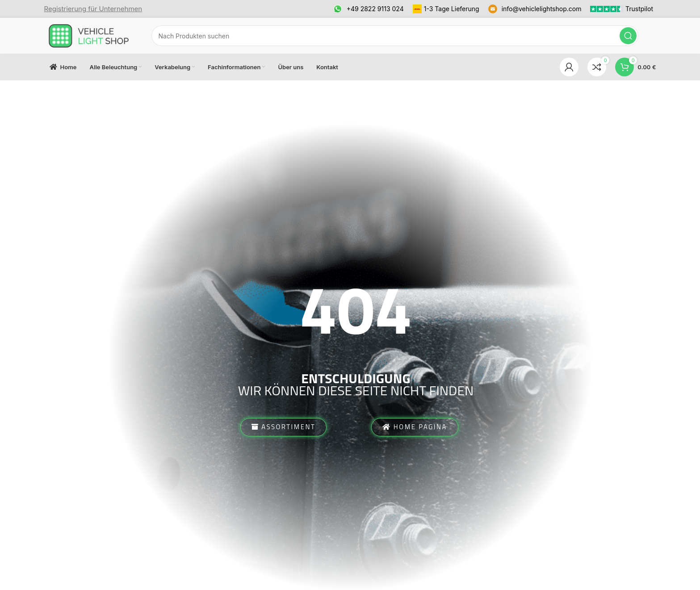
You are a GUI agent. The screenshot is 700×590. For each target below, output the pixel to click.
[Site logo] (89, 35)
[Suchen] (395, 36)
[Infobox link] (93, 9)
